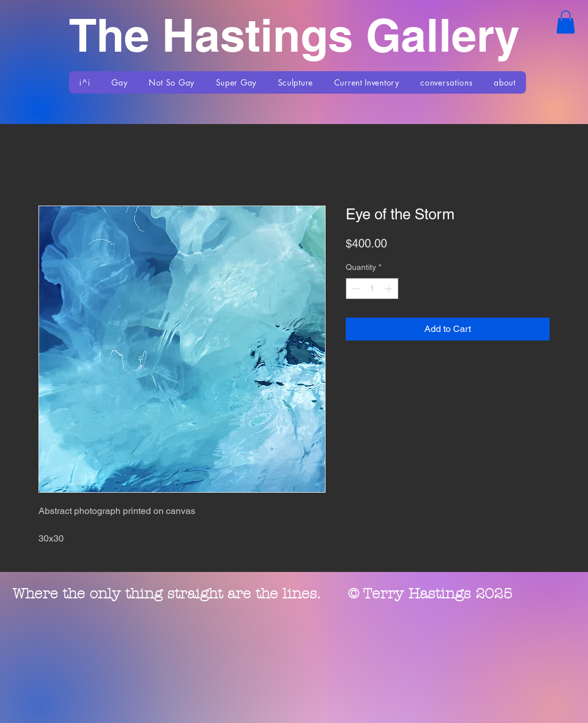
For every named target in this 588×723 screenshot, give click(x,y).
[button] (566, 22)
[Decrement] (355, 289)
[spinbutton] (372, 289)
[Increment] (390, 289)
